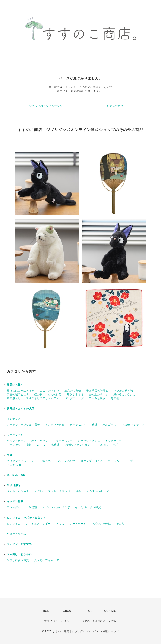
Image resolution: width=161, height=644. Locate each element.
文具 (10, 455)
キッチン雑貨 (15, 501)
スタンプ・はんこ (92, 461)
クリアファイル (17, 461)
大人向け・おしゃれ (19, 554)
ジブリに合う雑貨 (18, 560)
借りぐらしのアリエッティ (42, 398)
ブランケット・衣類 (19, 445)
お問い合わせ (115, 106)
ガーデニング (78, 425)
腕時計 (55, 445)
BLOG (89, 611)
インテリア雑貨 (55, 425)
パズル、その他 (101, 524)
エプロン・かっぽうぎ (56, 507)
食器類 (33, 507)
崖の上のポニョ (98, 394)
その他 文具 (14, 465)
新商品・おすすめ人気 (21, 409)
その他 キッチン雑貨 (88, 507)
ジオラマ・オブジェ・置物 (23, 425)
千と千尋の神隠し (97, 391)
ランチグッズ (15, 507)
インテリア (14, 419)
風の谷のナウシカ (124, 394)
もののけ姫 (55, 394)
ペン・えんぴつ (66, 461)
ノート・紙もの (41, 461)
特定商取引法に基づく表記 (100, 621)
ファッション (15, 435)
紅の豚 (38, 394)
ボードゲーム (78, 524)
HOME (47, 611)
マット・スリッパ (59, 491)
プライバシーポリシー (58, 621)
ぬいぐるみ (14, 524)
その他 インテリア (133, 425)
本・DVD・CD (16, 475)
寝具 (78, 491)
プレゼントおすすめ (19, 544)
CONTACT (111, 611)
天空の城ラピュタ (18, 394)
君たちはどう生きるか (21, 391)
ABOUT (68, 611)
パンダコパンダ (74, 398)
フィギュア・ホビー (38, 524)
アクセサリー (114, 441)
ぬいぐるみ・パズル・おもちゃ (26, 518)
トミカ (60, 524)
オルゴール (109, 425)
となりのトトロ (49, 391)
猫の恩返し (14, 398)
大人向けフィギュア (47, 560)
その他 (115, 398)
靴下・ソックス (41, 441)
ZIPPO (41, 445)
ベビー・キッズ (17, 534)
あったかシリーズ (107, 445)
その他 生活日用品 (98, 491)
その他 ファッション (77, 445)
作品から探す (15, 385)
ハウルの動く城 (123, 391)
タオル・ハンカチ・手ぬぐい (25, 491)
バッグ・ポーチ (17, 441)
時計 (95, 425)
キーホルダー (64, 441)
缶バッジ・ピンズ (89, 441)
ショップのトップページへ (46, 106)
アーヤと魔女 (97, 398)
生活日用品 (14, 485)
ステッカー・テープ (121, 461)
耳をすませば (75, 394)
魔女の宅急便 (73, 391)
